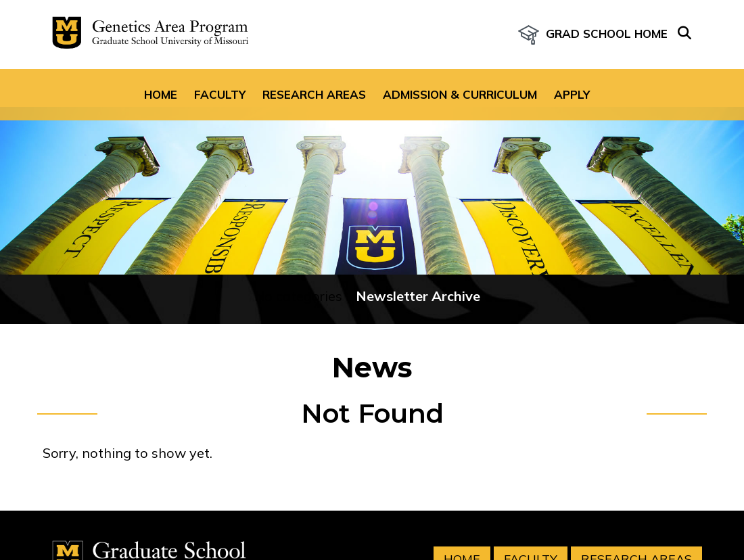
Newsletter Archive (418, 259)
